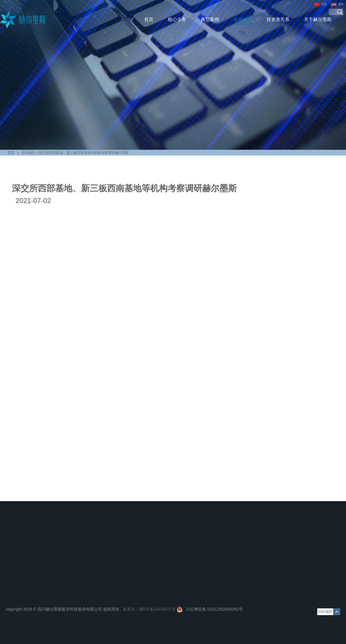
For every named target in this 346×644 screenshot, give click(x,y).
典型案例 (210, 19)
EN (341, 4)
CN (324, 4)
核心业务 (177, 19)
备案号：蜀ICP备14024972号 (149, 609)
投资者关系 (278, 19)
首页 (149, 19)
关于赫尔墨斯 (318, 19)
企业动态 (243, 19)
